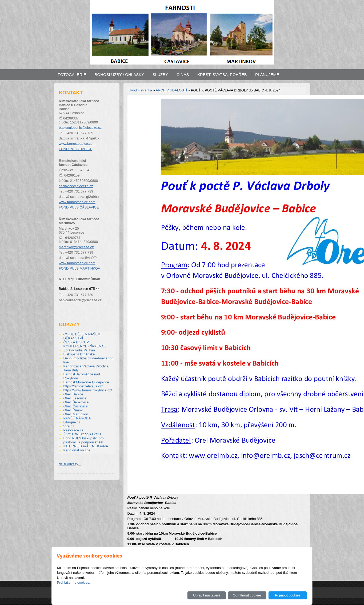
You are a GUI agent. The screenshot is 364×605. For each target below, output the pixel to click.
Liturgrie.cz (72, 422)
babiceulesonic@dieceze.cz (80, 128)
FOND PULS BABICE (76, 149)
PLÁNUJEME (267, 75)
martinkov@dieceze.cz (76, 247)
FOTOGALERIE (72, 75)
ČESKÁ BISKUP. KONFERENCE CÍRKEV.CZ (85, 344)
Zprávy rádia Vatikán (79, 350)
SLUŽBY (160, 75)
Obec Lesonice (75, 398)
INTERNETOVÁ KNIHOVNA (86, 446)
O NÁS (183, 75)
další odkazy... (70, 464)
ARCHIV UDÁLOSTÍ (171, 90)
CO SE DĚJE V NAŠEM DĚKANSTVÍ (82, 336)
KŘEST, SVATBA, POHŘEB (222, 75)
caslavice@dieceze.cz (76, 186)
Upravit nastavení (207, 595)
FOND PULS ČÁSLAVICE (79, 207)
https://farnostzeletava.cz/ (83, 386)
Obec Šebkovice (76, 402)
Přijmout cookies (288, 595)
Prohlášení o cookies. (73, 582)
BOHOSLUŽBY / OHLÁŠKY (119, 75)
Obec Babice (73, 394)
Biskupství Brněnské (79, 354)
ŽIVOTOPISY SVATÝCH (82, 434)
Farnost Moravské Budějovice (86, 382)
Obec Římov (73, 410)
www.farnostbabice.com (77, 144)
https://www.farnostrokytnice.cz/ (88, 390)
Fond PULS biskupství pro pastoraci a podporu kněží (84, 440)
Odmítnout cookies (247, 595)
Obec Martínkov (76, 414)
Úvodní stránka (140, 90)
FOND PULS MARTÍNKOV (80, 268)
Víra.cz (69, 426)
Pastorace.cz (73, 430)
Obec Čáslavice (76, 406)
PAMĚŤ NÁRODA (77, 418)
